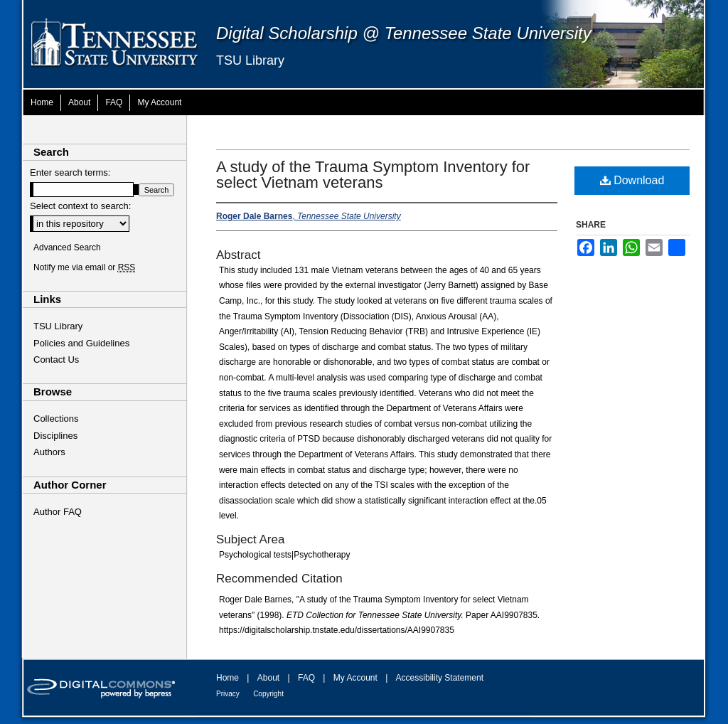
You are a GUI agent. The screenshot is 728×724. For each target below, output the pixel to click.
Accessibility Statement (440, 678)
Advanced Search (67, 247)
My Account (355, 678)
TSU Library (250, 60)
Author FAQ (58, 512)
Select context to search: (80, 206)
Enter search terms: (70, 172)
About (268, 678)
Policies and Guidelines (81, 343)
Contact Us (56, 360)
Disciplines (55, 436)
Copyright (268, 694)
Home (227, 678)
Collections (56, 419)
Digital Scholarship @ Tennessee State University (404, 33)
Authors (49, 452)
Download (632, 180)
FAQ (306, 678)
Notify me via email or (84, 267)
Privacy (228, 694)
